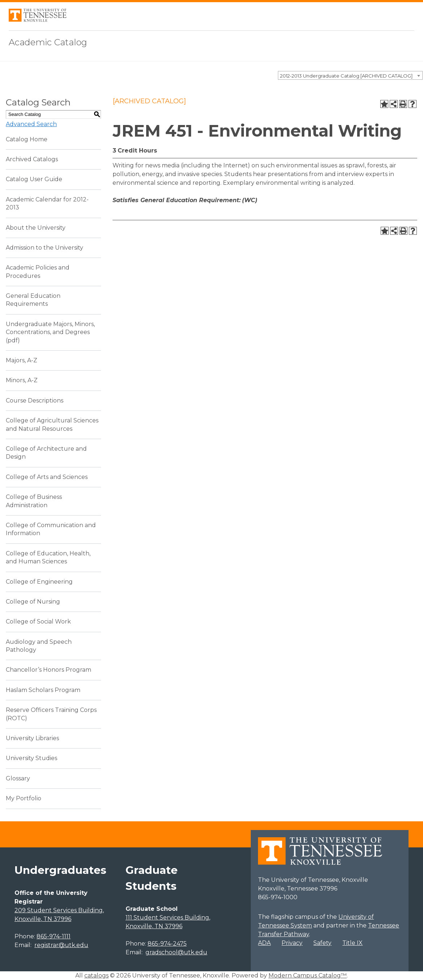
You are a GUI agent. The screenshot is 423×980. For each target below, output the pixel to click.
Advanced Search (31, 124)
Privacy (292, 943)
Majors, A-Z (22, 360)
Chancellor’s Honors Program (48, 670)
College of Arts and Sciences (47, 477)
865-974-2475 (167, 944)
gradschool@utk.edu (176, 952)
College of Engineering (39, 582)
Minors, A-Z (22, 380)
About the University (36, 228)
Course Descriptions (35, 401)
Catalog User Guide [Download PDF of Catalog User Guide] (34, 179)
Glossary (18, 778)
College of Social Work (38, 622)
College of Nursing (33, 602)
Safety (322, 943)
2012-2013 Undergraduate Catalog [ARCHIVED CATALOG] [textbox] (346, 76)
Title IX (352, 943)
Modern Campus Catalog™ (308, 975)
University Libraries (32, 738)
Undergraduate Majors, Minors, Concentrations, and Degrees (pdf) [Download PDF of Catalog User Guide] (50, 332)
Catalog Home (27, 139)
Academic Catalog (48, 42)
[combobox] (350, 75)
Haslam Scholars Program (43, 690)
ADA (264, 943)
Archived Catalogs (32, 159)
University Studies (31, 758)
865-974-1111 (54, 936)
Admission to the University (45, 248)
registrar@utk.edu (61, 945)
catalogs (96, 975)
